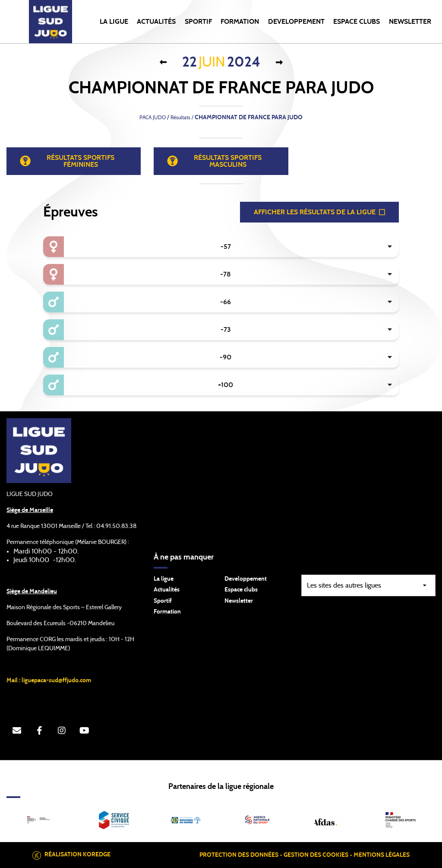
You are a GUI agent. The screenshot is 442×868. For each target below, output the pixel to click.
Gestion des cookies (316, 855)
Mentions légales (382, 855)
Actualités (156, 22)
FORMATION (240, 22)
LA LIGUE (114, 22)
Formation (167, 612)
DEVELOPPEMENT (296, 22)
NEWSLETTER (410, 22)
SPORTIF (198, 22)
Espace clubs (241, 590)
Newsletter (239, 601)
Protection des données (239, 855)
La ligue (164, 579)
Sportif (163, 601)
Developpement (246, 579)
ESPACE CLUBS (357, 22)
